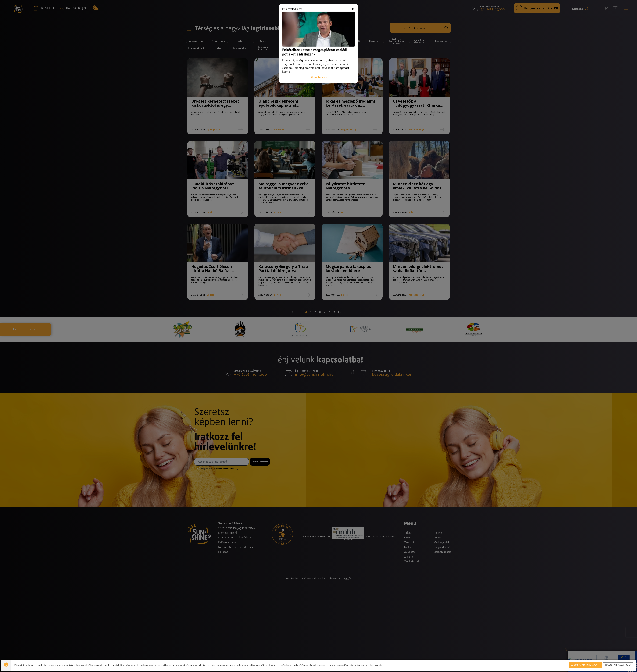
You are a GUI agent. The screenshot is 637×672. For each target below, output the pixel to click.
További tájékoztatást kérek (618, 665)
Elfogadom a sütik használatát (585, 665)
